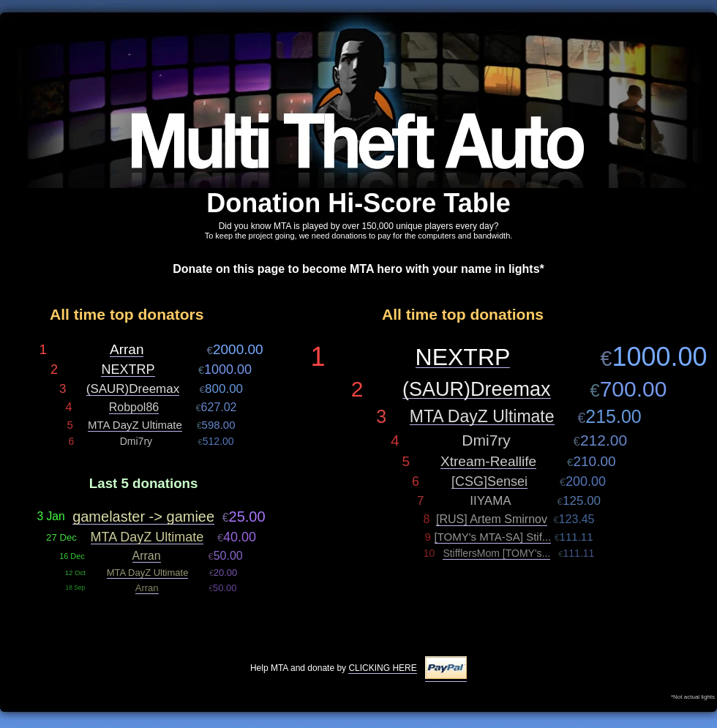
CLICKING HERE (382, 668)
